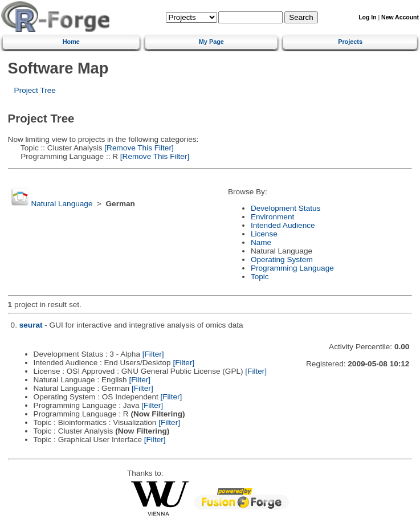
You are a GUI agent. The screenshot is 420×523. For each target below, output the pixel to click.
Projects (350, 42)
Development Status (286, 208)
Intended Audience (283, 225)
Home (71, 42)
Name (261, 242)
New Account (400, 17)
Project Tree (35, 90)
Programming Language (292, 268)
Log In (367, 17)
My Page (211, 42)
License (264, 234)
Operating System (282, 260)
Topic (260, 277)
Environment (272, 217)
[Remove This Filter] (138, 148)
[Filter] (153, 354)
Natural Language (62, 204)
